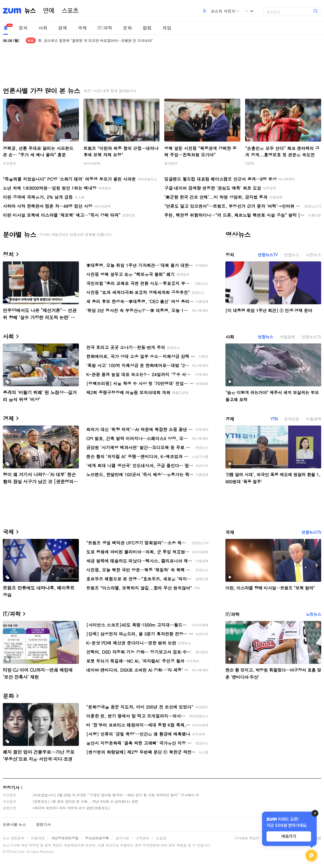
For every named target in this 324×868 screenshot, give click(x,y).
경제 (63, 28)
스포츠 (70, 11)
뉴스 (30, 11)
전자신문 (292, 419)
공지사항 (122, 838)
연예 (49, 11)
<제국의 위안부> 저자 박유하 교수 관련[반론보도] (71, 808)
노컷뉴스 (314, 255)
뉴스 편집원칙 (14, 838)
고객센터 (143, 838)
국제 (82, 28)
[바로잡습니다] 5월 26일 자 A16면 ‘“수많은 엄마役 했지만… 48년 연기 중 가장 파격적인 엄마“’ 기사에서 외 (116, 795)
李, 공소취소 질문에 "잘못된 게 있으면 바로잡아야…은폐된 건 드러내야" (95, 40)
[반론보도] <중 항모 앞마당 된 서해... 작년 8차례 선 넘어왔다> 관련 (85, 801)
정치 (23, 28)
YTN (274, 419)
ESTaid (11, 852)
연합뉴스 (292, 255)
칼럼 (147, 28)
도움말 (161, 838)
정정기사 (11, 787)
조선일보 (10, 163)
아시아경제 (92, 163)
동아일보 (171, 163)
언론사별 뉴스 (14, 824)
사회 (43, 28)
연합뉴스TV (268, 255)
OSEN (250, 163)
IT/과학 (105, 28)
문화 (127, 28)
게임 (167, 28)
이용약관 (38, 838)
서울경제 (287, 337)
